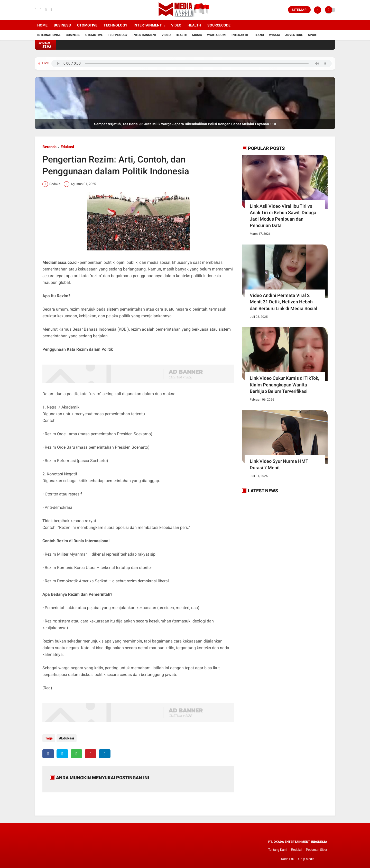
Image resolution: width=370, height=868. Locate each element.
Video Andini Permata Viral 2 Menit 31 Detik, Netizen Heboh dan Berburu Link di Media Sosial (284, 302)
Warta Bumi (217, 35)
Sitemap (299, 10)
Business (62, 25)
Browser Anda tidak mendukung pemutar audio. (192, 64)
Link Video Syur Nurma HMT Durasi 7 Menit (279, 464)
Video (176, 25)
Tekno (259, 35)
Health (194, 25)
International (49, 35)
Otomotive (87, 25)
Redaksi (296, 848)
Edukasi (67, 147)
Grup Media (306, 857)
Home (42, 25)
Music (197, 35)
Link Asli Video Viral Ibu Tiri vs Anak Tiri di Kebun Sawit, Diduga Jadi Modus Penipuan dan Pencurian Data (283, 216)
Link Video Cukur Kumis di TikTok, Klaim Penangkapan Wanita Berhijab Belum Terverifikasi (284, 385)
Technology (115, 25)
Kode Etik (288, 857)
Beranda (49, 147)
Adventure (294, 35)
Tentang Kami (278, 848)
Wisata (275, 35)
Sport (313, 35)
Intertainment (148, 25)
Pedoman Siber (317, 848)
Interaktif (240, 35)
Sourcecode (219, 25)
